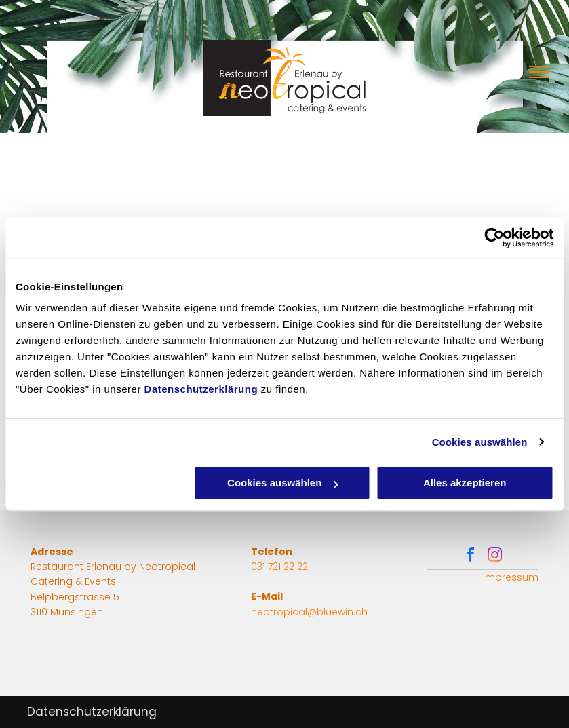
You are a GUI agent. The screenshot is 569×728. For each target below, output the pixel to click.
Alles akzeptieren (465, 483)
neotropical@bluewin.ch (309, 612)
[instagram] (495, 557)
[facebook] (471, 557)
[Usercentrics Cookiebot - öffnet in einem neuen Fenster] (494, 237)
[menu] (539, 72)
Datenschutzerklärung (201, 389)
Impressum (511, 577)
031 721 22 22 (279, 567)
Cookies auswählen (480, 442)
